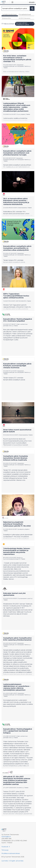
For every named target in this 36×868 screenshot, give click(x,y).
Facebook (5, 847)
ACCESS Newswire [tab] (24, 18)
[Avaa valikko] (13, 2)
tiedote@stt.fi (6, 837)
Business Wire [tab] (7, 18)
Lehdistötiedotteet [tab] (10, 15)
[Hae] (16, 8)
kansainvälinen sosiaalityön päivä (25, 24)
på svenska (20, 861)
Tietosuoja (5, 850)
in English (12, 861)
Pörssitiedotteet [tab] (25, 15)
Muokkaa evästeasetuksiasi (11, 853)
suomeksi (5, 861)
